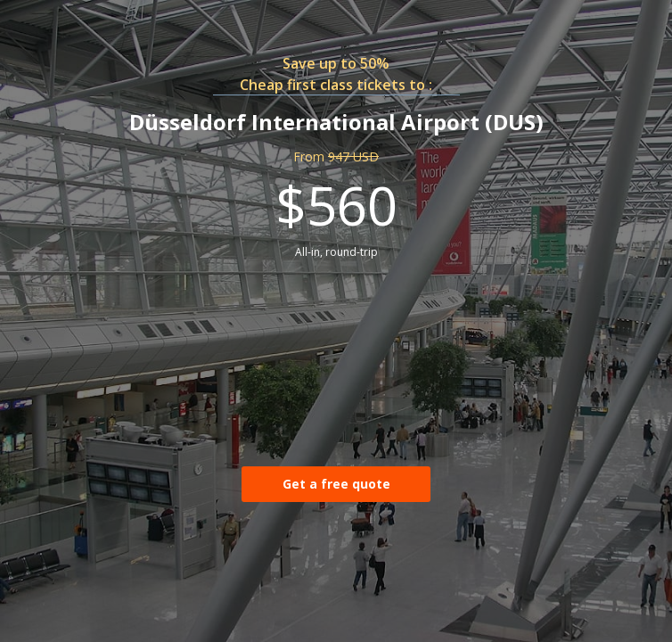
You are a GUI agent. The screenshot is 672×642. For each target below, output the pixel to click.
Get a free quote (336, 484)
